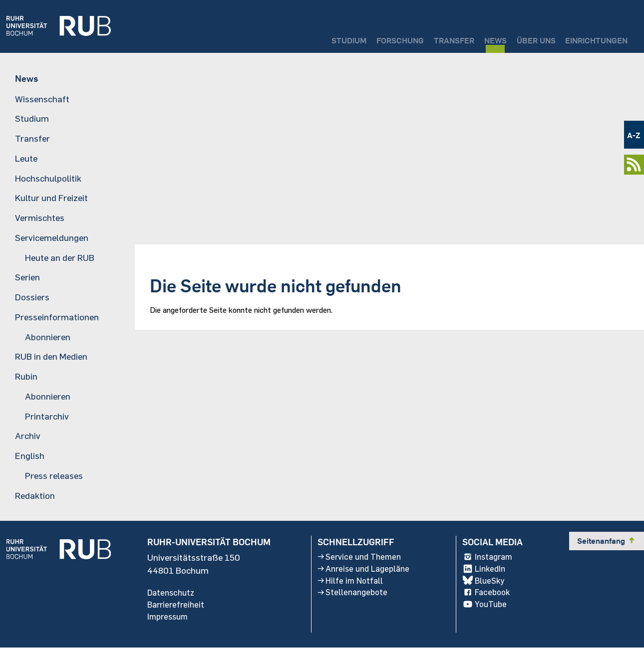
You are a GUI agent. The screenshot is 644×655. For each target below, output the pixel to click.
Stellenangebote (352, 600)
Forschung (358, 38)
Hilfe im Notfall (349, 587)
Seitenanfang (607, 545)
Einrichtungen (590, 38)
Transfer (422, 38)
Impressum (170, 623)
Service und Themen (360, 561)
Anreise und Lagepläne (364, 574)
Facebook (490, 600)
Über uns (519, 38)
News (471, 38)
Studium (298, 38)
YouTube (488, 613)
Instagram (492, 561)
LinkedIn (488, 574)
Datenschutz (173, 597)
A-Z (634, 135)
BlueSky (487, 587)
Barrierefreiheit (177, 610)
